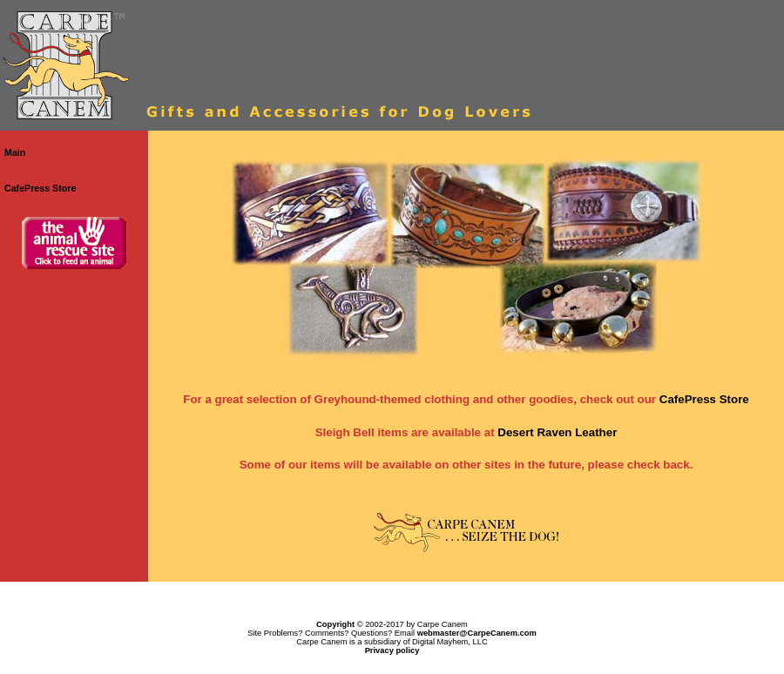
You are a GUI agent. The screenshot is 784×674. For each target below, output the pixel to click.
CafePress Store (40, 188)
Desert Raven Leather (557, 432)
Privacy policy (392, 650)
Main (15, 152)
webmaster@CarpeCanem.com (477, 633)
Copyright (335, 624)
